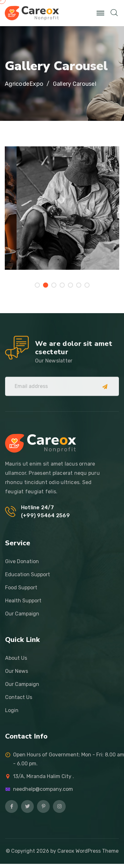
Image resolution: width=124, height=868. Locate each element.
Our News (17, 671)
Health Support (23, 601)
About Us (16, 658)
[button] (37, 285)
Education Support (28, 574)
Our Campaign (22, 614)
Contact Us (19, 697)
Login (12, 710)
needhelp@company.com (43, 789)
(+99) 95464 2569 (45, 515)
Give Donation (22, 561)
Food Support (21, 588)
